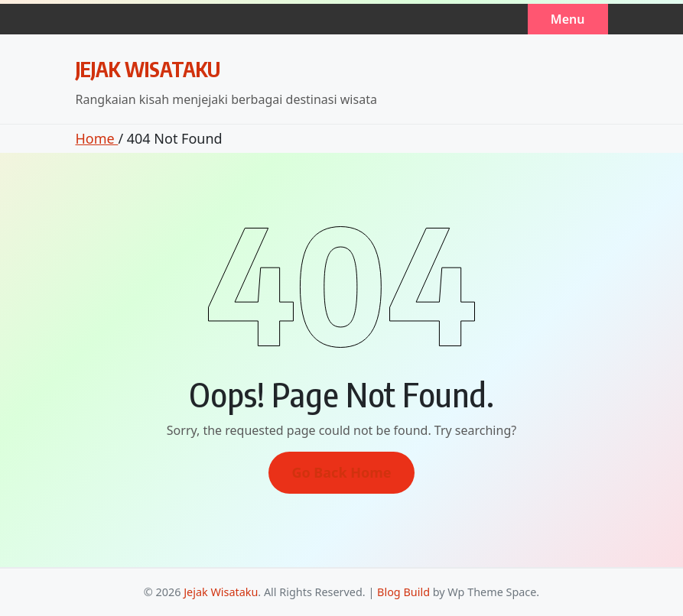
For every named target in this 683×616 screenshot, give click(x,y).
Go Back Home (341, 472)
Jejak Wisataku (148, 69)
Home (97, 138)
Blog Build (403, 592)
